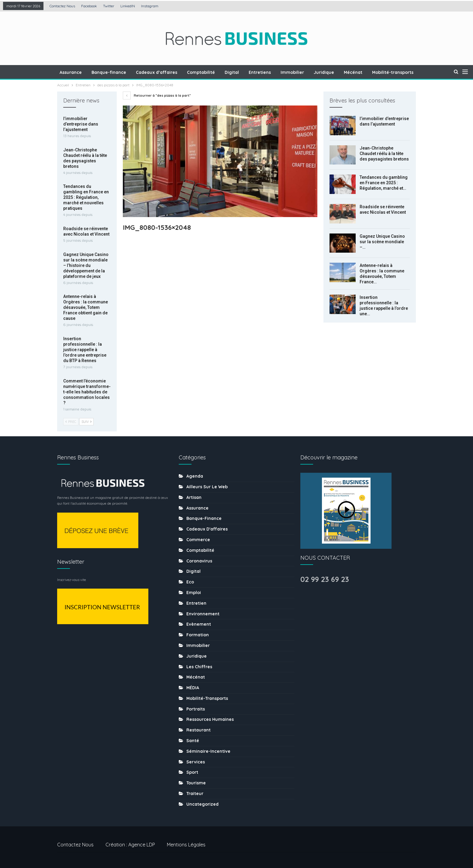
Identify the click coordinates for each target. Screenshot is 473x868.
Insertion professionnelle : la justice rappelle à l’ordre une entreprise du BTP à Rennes (85, 350)
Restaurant (199, 730)
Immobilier (282, 72)
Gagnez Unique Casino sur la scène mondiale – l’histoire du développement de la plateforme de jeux (86, 265)
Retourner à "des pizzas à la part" (157, 95)
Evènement (199, 624)
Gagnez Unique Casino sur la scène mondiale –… (382, 242)
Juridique (314, 72)
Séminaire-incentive (208, 751)
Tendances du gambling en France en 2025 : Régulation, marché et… (384, 183)
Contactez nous (62, 6)
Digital (220, 72)
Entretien (196, 603)
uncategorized (202, 804)
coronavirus (199, 561)
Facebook (89, 6)
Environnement (203, 614)
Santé (193, 741)
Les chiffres (199, 667)
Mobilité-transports (385, 72)
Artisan (194, 497)
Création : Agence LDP (130, 845)
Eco (190, 582)
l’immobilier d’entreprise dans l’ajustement (81, 124)
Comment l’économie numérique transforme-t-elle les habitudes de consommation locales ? (87, 392)
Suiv (86, 422)
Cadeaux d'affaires (207, 529)
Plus (421, 72)
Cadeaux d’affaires (143, 72)
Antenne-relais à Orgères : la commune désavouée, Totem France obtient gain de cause (86, 307)
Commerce (198, 540)
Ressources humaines (210, 719)
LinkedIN (128, 6)
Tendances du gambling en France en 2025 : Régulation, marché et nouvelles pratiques (86, 197)
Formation (198, 635)
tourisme (196, 783)
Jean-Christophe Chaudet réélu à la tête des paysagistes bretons (384, 154)
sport (192, 772)
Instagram (150, 6)
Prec (71, 422)
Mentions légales (186, 845)
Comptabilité (188, 72)
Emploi (194, 593)
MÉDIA (193, 688)
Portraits (196, 709)
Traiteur (195, 794)
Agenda (195, 476)
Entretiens (249, 72)
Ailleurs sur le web (207, 487)
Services (196, 762)
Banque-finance (94, 72)
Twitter (109, 6)
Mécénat (345, 72)
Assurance (55, 72)
